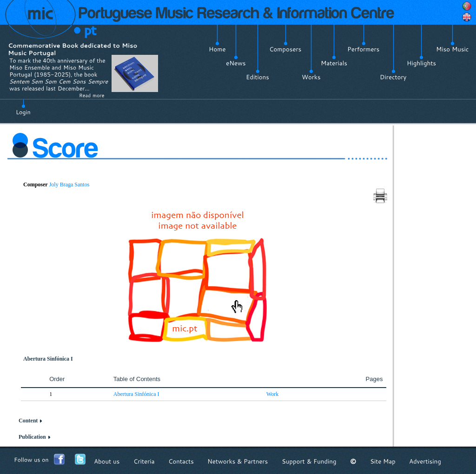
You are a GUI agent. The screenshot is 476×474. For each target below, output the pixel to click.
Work (272, 394)
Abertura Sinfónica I (136, 394)
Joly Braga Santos (69, 184)
